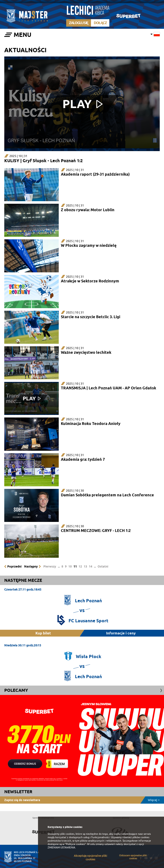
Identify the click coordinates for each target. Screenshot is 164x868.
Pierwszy (50, 566)
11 (75, 566)
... (59, 566)
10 (70, 566)
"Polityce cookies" (75, 844)
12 (80, 566)
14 (91, 566)
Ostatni (103, 566)
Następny (31, 566)
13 (85, 566)
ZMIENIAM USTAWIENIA (61, 848)
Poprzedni (14, 566)
